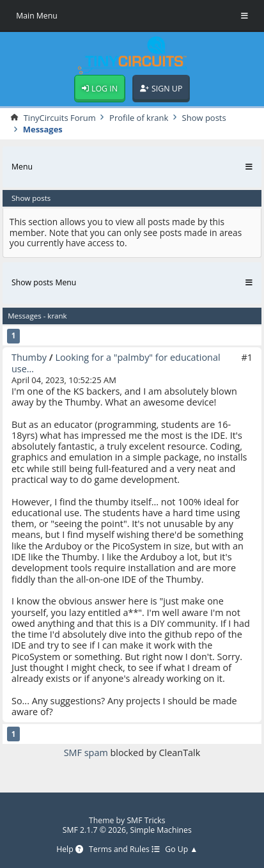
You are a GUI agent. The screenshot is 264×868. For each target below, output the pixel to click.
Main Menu (37, 16)
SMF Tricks (146, 820)
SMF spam (86, 753)
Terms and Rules (124, 850)
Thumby (29, 357)
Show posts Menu (44, 282)
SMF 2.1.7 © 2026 (94, 830)
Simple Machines (160, 830)
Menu (22, 167)
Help (70, 850)
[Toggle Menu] (245, 16)
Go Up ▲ (181, 850)
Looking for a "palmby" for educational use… (116, 363)
